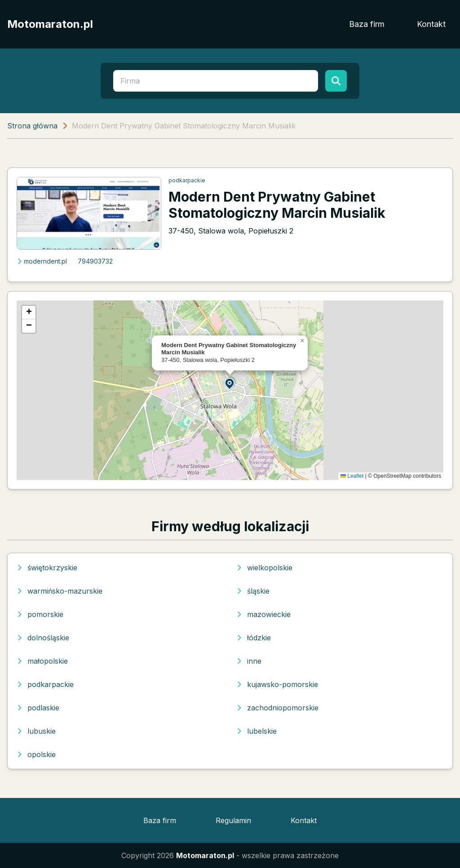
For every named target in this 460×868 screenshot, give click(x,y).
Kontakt (431, 24)
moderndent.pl (42, 261)
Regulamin (233, 820)
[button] (230, 383)
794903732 (95, 261)
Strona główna (32, 126)
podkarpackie (187, 180)
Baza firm (367, 24)
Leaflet (352, 476)
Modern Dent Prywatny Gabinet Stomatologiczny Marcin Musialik (277, 205)
